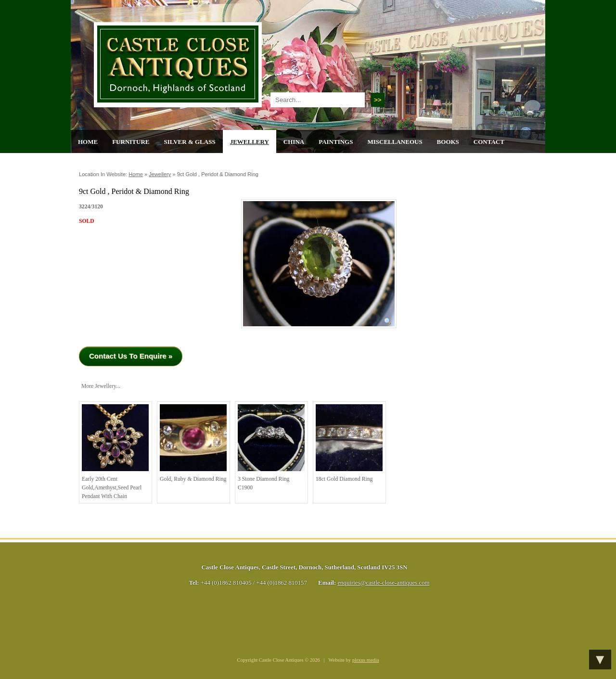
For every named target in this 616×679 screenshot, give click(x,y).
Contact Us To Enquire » (131, 356)
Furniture (131, 142)
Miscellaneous (395, 142)
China (294, 142)
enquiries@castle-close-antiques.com (383, 583)
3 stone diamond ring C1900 (271, 448)
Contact (489, 142)
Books (448, 142)
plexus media (366, 660)
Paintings (336, 142)
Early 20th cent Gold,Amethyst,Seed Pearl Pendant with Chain (115, 452)
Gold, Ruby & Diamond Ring (193, 443)
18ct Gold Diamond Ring (349, 443)
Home (88, 142)
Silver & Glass (189, 142)
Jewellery (250, 142)
